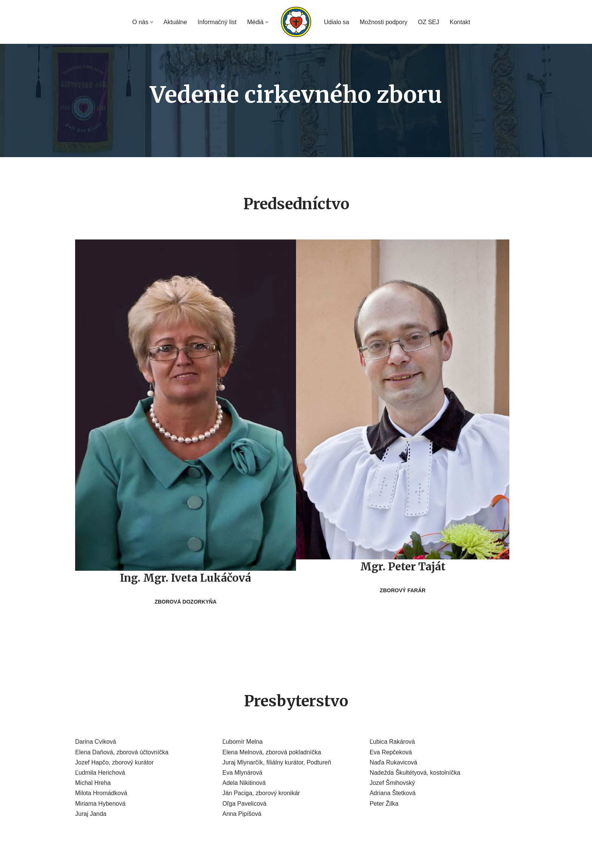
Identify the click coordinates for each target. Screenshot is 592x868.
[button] (152, 22)
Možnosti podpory (384, 22)
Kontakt (460, 22)
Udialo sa (337, 22)
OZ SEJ (429, 22)
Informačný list (217, 22)
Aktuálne (175, 22)
